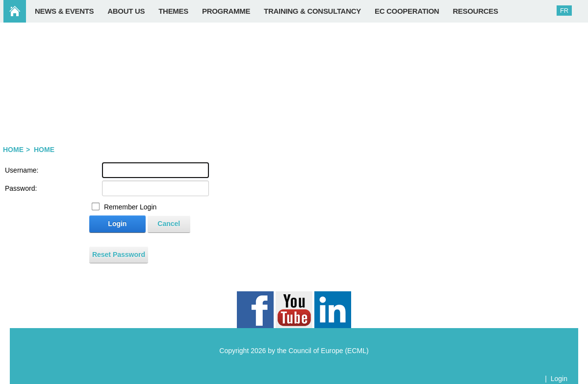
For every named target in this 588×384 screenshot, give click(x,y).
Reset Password (119, 255)
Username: (22, 170)
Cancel (169, 224)
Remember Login (130, 207)
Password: (21, 188)
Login (117, 224)
